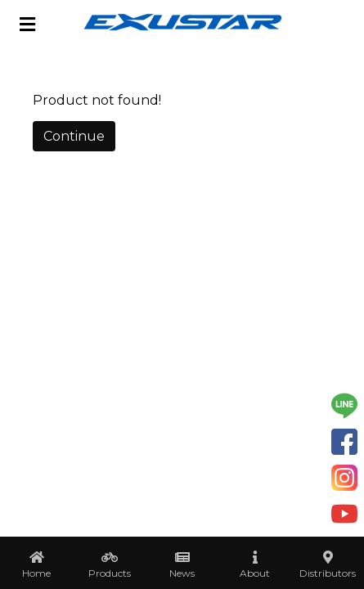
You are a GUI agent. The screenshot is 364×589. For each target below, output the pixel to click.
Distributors (328, 573)
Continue (74, 136)
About (255, 573)
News (182, 573)
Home (36, 573)
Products (110, 573)
